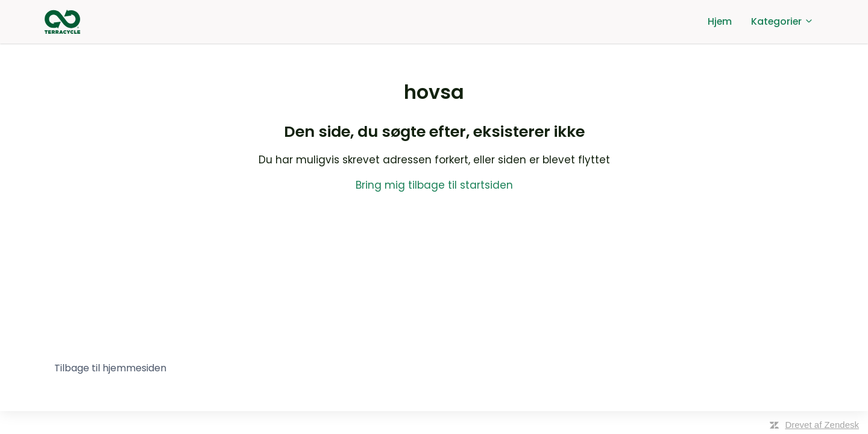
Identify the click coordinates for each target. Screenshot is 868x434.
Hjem (720, 21)
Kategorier (782, 21)
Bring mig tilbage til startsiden (434, 185)
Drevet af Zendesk (822, 425)
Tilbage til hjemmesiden (110, 368)
